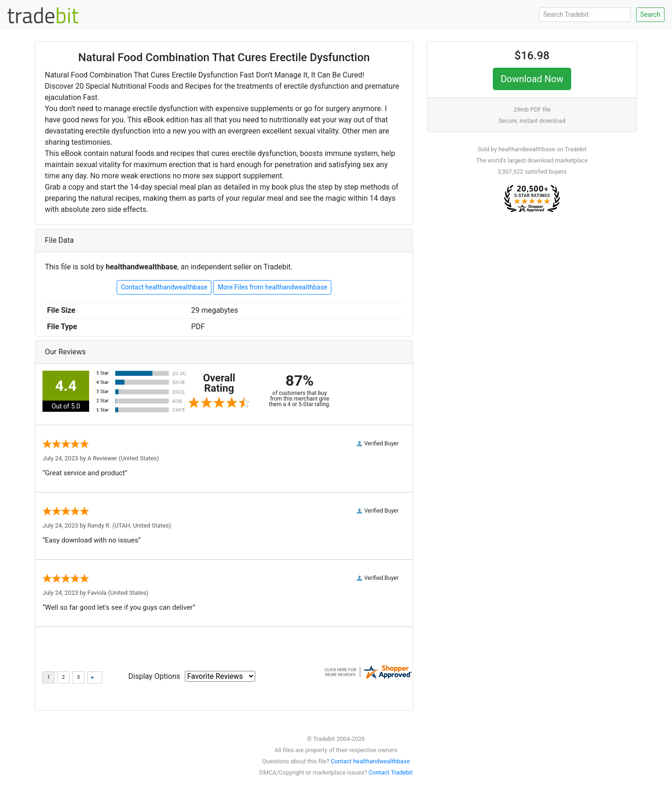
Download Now (532, 79)
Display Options (154, 676)
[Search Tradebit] (585, 15)
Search (650, 14)
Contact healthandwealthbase (164, 287)
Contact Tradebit (391, 772)
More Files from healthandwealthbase (272, 287)
